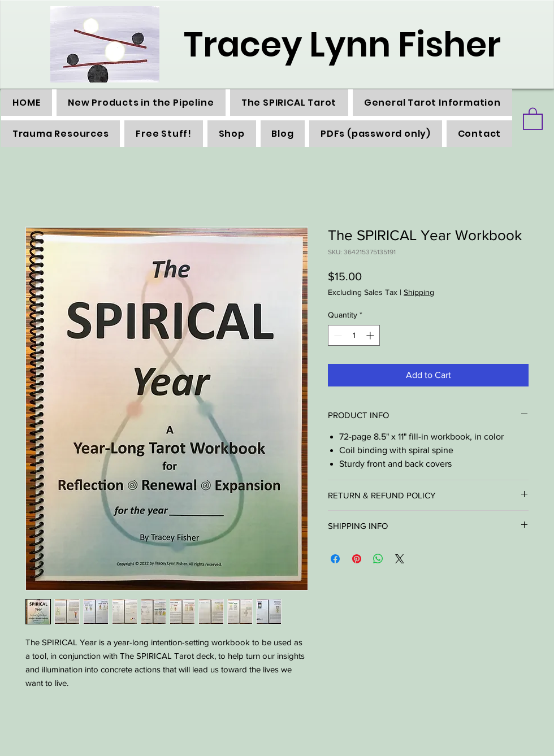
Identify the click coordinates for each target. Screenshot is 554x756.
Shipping (419, 292)
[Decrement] (337, 335)
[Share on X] (400, 559)
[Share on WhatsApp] (378, 559)
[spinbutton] (354, 335)
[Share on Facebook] (335, 559)
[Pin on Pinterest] (357, 559)
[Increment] (371, 335)
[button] (533, 118)
